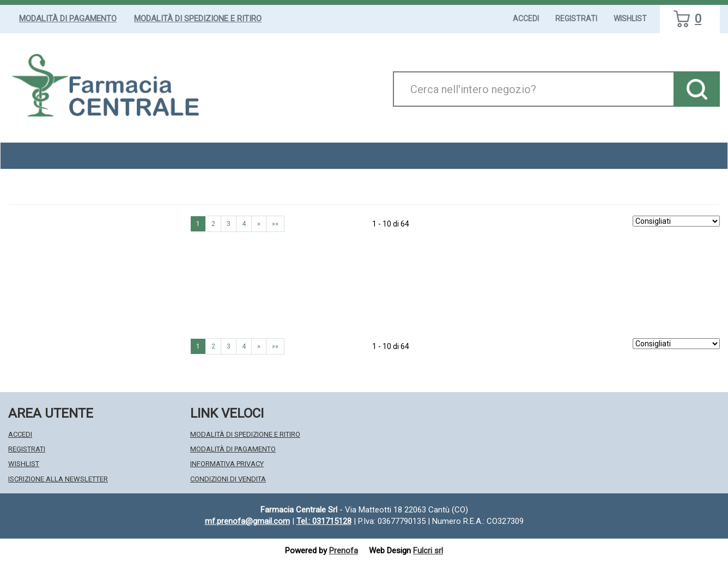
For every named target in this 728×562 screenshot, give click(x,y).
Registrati (576, 19)
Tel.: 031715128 (324, 521)
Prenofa (344, 551)
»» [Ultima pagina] (275, 224)
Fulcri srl (428, 551)
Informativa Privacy (227, 464)
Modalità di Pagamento (68, 19)
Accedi (526, 19)
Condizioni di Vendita (228, 479)
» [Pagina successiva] (259, 224)
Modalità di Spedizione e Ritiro (198, 19)
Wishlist (630, 19)
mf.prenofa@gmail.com (247, 521)
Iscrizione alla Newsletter (58, 479)
